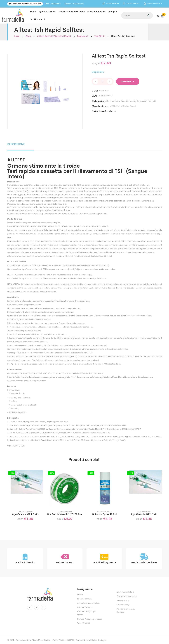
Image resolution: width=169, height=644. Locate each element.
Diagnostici (83, 35)
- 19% (131, 472)
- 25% (12, 472)
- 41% (91, 472)
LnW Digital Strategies (97, 639)
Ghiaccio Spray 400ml (104, 513)
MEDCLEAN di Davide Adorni (123, 105)
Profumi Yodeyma (96, 11)
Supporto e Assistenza (74, 4)
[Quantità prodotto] (103, 80)
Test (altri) (99, 35)
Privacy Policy (123, 599)
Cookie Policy (123, 603)
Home (33, 11)
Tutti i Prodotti (37, 19)
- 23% (51, 472)
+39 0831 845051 (113, 4)
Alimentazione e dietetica (72, 11)
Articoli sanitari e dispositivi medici (54, 35)
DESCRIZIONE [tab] (16, 143)
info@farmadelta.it (154, 4)
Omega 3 (112, 11)
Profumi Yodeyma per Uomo (90, 618)
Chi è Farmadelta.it (53, 4)
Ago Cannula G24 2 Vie (25, 513)
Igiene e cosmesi (47, 11)
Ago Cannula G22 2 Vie (144, 513)
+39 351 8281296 (133, 4)
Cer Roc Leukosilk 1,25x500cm (65, 513)
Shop (28, 35)
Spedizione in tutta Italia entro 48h (25, 4)
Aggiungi (128, 80)
